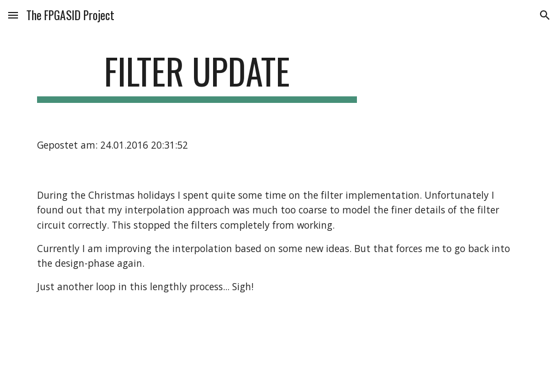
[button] (13, 15)
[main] (197, 76)
